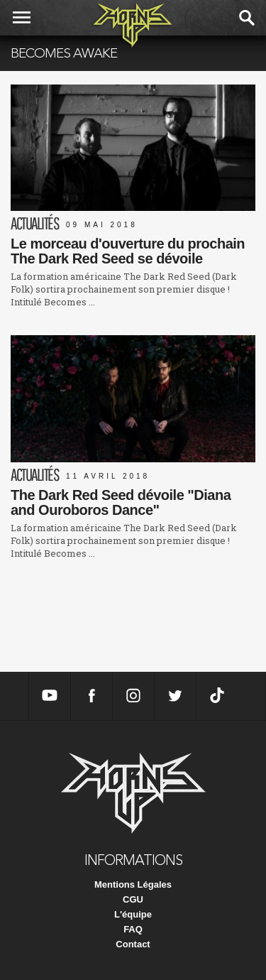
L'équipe (133, 914)
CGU (133, 899)
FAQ (133, 929)
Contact (133, 944)
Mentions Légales (133, 884)
